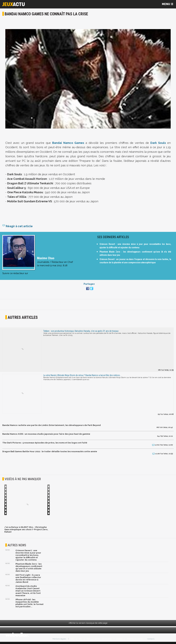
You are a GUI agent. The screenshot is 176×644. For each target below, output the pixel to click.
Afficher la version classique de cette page (88, 623)
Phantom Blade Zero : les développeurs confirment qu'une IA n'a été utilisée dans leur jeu (29, 567)
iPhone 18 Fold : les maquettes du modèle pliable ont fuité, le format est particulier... (29, 603)
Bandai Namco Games (68, 143)
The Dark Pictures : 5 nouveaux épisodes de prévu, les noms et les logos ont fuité (45, 443)
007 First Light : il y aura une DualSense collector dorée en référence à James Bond (28, 578)
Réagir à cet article (18, 226)
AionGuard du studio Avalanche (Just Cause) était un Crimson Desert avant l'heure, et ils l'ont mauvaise (28, 591)
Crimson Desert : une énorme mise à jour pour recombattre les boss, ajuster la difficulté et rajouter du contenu (28, 555)
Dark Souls (158, 143)
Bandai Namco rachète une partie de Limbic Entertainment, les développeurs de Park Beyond (52, 425)
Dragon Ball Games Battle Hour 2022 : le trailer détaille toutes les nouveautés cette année (50, 451)
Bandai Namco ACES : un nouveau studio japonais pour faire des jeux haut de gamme (46, 434)
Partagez (89, 284)
